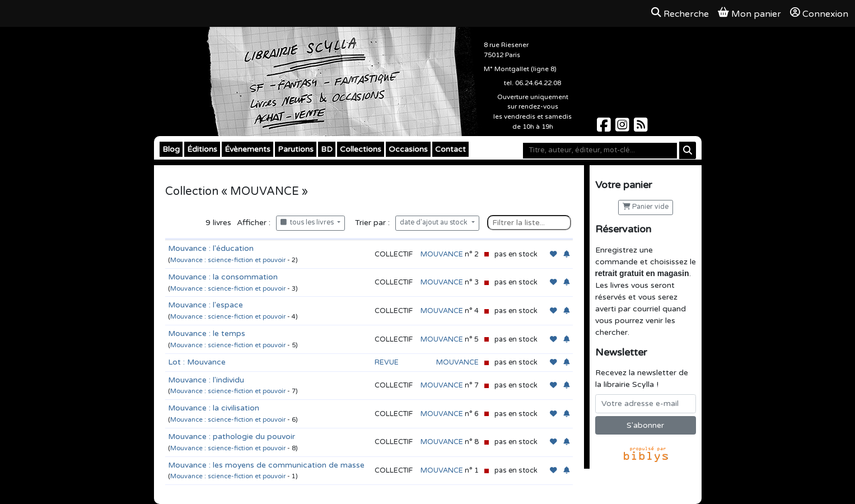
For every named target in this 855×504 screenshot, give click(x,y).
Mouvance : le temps (207, 333)
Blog (171, 149)
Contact (450, 149)
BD (327, 149)
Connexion (819, 13)
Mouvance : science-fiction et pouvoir (228, 260)
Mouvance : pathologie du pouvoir (232, 437)
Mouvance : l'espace (205, 305)
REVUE (387, 362)
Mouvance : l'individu (206, 380)
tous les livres (308, 223)
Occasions (408, 149)
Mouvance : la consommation (223, 277)
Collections (361, 149)
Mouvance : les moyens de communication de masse (266, 465)
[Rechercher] (688, 150)
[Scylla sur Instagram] (623, 128)
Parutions (296, 149)
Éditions (202, 149)
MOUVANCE (442, 254)
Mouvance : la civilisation (214, 408)
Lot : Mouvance (197, 362)
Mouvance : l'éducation (211, 248)
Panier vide (646, 207)
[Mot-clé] (600, 151)
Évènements (247, 149)
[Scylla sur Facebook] (605, 128)
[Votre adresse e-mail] (646, 404)
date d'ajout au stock (434, 223)
